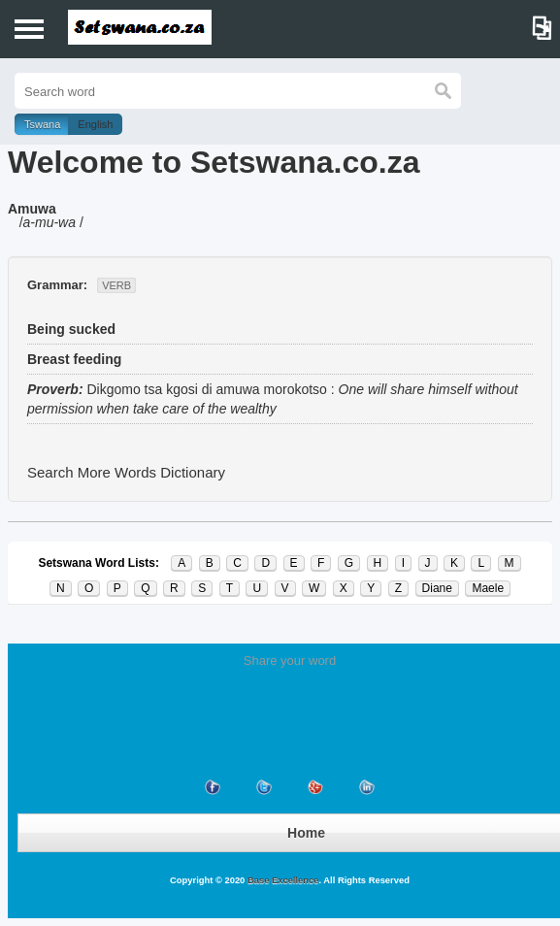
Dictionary (193, 472)
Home (306, 833)
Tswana (42, 124)
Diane (437, 588)
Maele (488, 588)
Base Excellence (281, 880)
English (95, 124)
